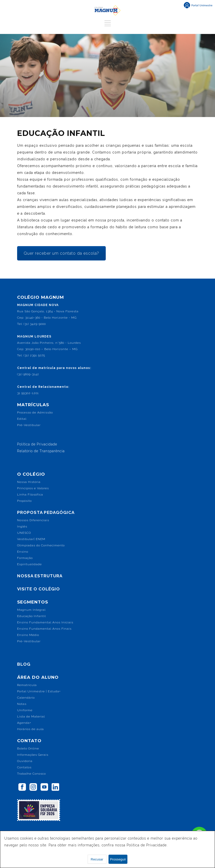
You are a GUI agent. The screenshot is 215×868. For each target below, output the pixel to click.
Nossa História (29, 482)
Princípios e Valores (33, 488)
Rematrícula (27, 685)
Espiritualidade (29, 564)
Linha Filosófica (30, 495)
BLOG (24, 664)
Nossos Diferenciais (33, 520)
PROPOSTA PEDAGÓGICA (46, 512)
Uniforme (25, 710)
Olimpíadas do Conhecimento (41, 545)
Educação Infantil (31, 616)
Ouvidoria (25, 761)
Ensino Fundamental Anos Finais (44, 629)
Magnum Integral (31, 610)
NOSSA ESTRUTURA (40, 576)
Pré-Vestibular (29, 425)
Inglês (22, 526)
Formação (25, 558)
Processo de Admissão (35, 412)
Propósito (24, 501)
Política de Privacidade (37, 444)
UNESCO (24, 533)
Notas (22, 704)
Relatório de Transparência (41, 451)
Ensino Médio (28, 635)
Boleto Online (28, 748)
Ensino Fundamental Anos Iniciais (45, 622)
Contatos (24, 767)
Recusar (97, 859)
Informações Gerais (33, 755)
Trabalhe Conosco (31, 774)
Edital (22, 419)
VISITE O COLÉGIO (39, 589)
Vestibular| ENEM (31, 539)
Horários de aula (30, 729)
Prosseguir (118, 859)
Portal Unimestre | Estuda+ (39, 691)
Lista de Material (31, 716)
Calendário (26, 698)
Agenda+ (24, 723)
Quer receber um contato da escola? (61, 253)
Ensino (23, 552)
